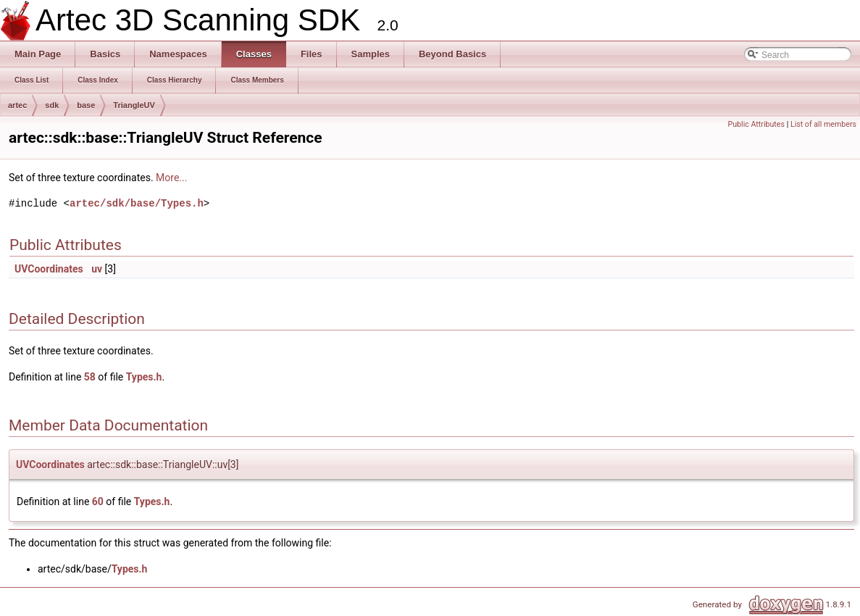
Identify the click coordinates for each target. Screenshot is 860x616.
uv (97, 269)
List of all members (823, 124)
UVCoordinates (49, 269)
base (86, 105)
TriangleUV (134, 105)
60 (98, 501)
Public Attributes (756, 124)
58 (90, 377)
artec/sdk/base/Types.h (137, 203)
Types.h (144, 377)
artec (17, 105)
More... (171, 178)
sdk (52, 105)
